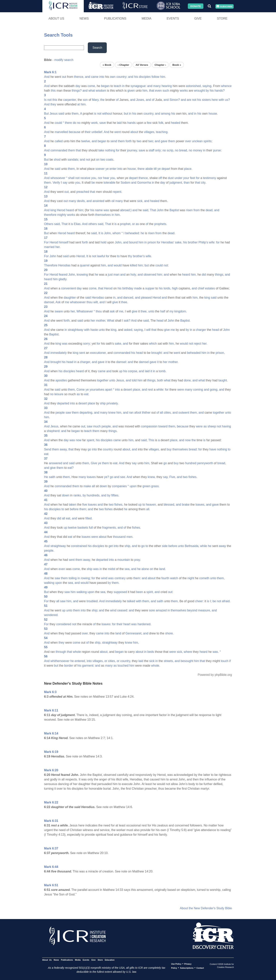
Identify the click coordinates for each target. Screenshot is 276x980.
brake (186, 505)
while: (160, 390)
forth (129, 141)
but (126, 114)
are (189, 100)
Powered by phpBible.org (215, 675)
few (149, 123)
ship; (95, 610)
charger (201, 330)
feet (193, 178)
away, (64, 449)
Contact (200, 968)
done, (188, 380)
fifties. (115, 495)
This (151, 440)
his (136, 77)
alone (145, 569)
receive (85, 178)
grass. (155, 486)
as (137, 224)
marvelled (61, 132)
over (188, 141)
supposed (120, 592)
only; (158, 150)
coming (198, 390)
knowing (82, 275)
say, (166, 477)
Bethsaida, (192, 546)
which (153, 344)
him (141, 242)
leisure (59, 394)
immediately (59, 353)
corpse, (133, 371)
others (93, 224)
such (166, 91)
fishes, (119, 505)
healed (176, 123)
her (93, 321)
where (188, 652)
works (184, 91)
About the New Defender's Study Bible (206, 908)
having (226, 426)
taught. (223, 380)
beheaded (194, 353)
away (222, 546)
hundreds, (93, 495)
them (121, 141)
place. (188, 169)
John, (108, 233)
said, (146, 210)
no (79, 123)
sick (152, 661)
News (84, 18)
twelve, (86, 141)
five (85, 505)
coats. (110, 160)
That (153, 210)
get (111, 546)
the (102, 100)
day (78, 86)
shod (57, 160)
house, (132, 169)
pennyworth (205, 463)
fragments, (109, 528)
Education (110, 960)
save (103, 123)
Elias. (78, 224)
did (204, 275)
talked (131, 601)
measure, (204, 610)
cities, (168, 413)
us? (228, 100)
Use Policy (176, 964)
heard (70, 210)
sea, (127, 569)
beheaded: (133, 233)
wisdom (101, 91)
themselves (103, 215)
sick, (140, 201)
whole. (156, 666)
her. (58, 247)
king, (114, 330)
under (178, 178)
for (118, 150)
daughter (70, 298)
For (46, 242)
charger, (85, 362)
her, (73, 311)
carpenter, (70, 100)
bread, (184, 150)
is (95, 114)
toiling (73, 578)
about (134, 132)
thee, (144, 311)
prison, (220, 353)
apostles (61, 380)
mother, (101, 321)
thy (130, 256)
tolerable (109, 183)
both (160, 380)
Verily (56, 183)
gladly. (63, 279)
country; (122, 77)
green (146, 486)
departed (63, 403)
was (106, 210)
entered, (80, 661)
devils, (81, 201)
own (113, 77)
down (103, 486)
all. (148, 509)
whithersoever (60, 661)
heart (127, 624)
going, (214, 390)
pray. (137, 560)
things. (113, 431)
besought (187, 661)
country (108, 449)
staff (151, 150)
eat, (69, 518)
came (95, 77)
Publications (115, 18)
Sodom (125, 183)
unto (151, 311)
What (110, 321)
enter (113, 169)
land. (163, 569)
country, (149, 114)
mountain (124, 560)
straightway (76, 330)
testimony (209, 178)
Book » (177, 65)
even (158, 91)
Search (97, 48)
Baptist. (185, 321)
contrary (120, 578)
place (91, 403)
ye (107, 169)
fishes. (193, 477)
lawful (101, 256)
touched (123, 666)
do (75, 123)
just (110, 275)
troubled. (92, 601)
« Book (107, 65)
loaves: (106, 624)
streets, (169, 661)
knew (112, 413)
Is (45, 100)
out (64, 77)
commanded (59, 150)
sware (59, 311)
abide (149, 169)
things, (220, 275)
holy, (134, 275)
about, (127, 449)
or (133, 224)
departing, (86, 413)
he (142, 233)
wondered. (51, 615)
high (175, 288)
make (87, 486)
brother (193, 242)
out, (67, 192)
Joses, (140, 100)
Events (173, 18)
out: (171, 592)
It (99, 233)
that (152, 91)
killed (133, 265)
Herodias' (168, 242)
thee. (125, 302)
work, (95, 123)
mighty (62, 215)
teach (118, 86)
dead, (209, 210)
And (47, 77)
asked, (129, 330)
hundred (191, 463)
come (76, 643)
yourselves (97, 390)
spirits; (208, 141)
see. (123, 477)
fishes (109, 509)
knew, (152, 477)
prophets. (161, 224)
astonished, (194, 86)
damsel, (49, 302)
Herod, (81, 256)
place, (137, 390)
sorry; (87, 344)
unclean (197, 141)
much (97, 426)
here (215, 100)
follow (155, 77)
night (191, 578)
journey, (132, 150)
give (115, 302)
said (61, 114)
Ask (58, 302)
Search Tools (58, 35)
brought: (157, 353)
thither (146, 413)
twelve (72, 528)
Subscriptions (187, 968)
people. (49, 551)
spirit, (150, 592)
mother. (173, 362)
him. (163, 77)
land (118, 633)
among (166, 114)
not (49, 100)
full (91, 528)
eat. (87, 394)
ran (131, 413)
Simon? (175, 100)
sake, (179, 242)
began (105, 86)
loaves (91, 477)
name (99, 210)
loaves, (200, 505)
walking (49, 583)
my (171, 311)
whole (77, 652)
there (68, 123)
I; (211, 601)
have (213, 449)
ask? (127, 321)
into (102, 77)
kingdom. (181, 311)
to (118, 256)
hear (106, 178)
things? (77, 91)
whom (117, 233)
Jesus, (120, 380)
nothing (110, 150)
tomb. (163, 371)
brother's (139, 256)
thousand (119, 537)
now (78, 440)
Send (48, 449)
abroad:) (126, 210)
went (118, 132)
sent (82, 353)
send (114, 141)
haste (94, 330)
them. (48, 183)
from (197, 210)
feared (63, 275)
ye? (107, 477)
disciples (145, 77)
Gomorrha (144, 183)
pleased (146, 298)
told (134, 380)
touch (225, 661)
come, (92, 86)
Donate (196, 6)
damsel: (122, 362)
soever (100, 169)
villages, (149, 132)
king (53, 210)
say (65, 183)
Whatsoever (85, 311)
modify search (64, 60)
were (181, 390)
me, (122, 311)
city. (203, 183)
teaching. (162, 132)
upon (133, 486)
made (138, 288)
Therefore (51, 265)
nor (100, 178)
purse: (217, 150)
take (101, 150)
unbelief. (97, 132)
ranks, (78, 495)
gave (164, 141)
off (160, 178)
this (53, 91)
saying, (207, 86)
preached (83, 192)
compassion (149, 426)
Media (147, 18)
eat (70, 537)
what (92, 91)
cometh (204, 578)
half (163, 311)
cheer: (199, 601)
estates (210, 288)
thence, (79, 77)
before (74, 509)
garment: (88, 666)
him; (81, 210)
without (107, 114)
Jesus (53, 114)
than (187, 183)
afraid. (226, 601)
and (87, 77)
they (53, 104)
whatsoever (78, 302)
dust (171, 178)
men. (130, 537)
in (123, 86)
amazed (161, 610)
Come (81, 390)
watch (174, 578)
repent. (117, 192)
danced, (129, 298)
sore (152, 610)
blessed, (169, 505)
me (67, 302)
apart (108, 390)
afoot (138, 413)
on (98, 160)
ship (103, 403)
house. (213, 114)
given (131, 91)
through (61, 652)
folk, (161, 123)
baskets (83, 528)
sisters (206, 100)
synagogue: (138, 86)
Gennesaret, (134, 633)
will (148, 330)
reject (198, 344)
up (121, 371)
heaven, (151, 505)
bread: (193, 449)
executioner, (98, 353)
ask (112, 311)
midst (112, 569)
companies (119, 486)
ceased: (123, 610)
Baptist (174, 210)
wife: (212, 242)
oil (113, 201)
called (59, 141)
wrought (199, 91)
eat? (71, 468)
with (221, 100)
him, (145, 91)
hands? (220, 91)
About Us (56, 18)
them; (83, 509)
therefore (50, 215)
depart (166, 169)
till (155, 169)
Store (222, 18)
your (186, 178)
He (46, 477)
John (160, 210)
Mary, (96, 100)
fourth (165, 578)
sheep (212, 426)
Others (49, 224)
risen (189, 210)
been (140, 592)
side (165, 546)
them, (76, 114)
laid (119, 123)
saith (52, 477)
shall (71, 178)
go (89, 449)
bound (133, 242)
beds (151, 652)
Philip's (203, 242)
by (207, 91)
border (69, 666)
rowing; (86, 578)
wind (104, 578)
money (198, 150)
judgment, (176, 183)
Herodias (64, 265)
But (46, 114)
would (118, 265)
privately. (113, 403)
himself (64, 242)
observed (150, 275)
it (106, 362)
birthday (128, 288)
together (103, 380)
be (93, 183)
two (139, 141)
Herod (61, 210)
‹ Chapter (123, 65)
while (204, 546)
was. (216, 652)
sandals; (73, 160)
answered (55, 463)
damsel (144, 362)
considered (64, 624)
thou (89, 302)
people (60, 413)
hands (131, 123)
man (116, 275)
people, (107, 426)
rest (150, 390)
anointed (98, 201)
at (78, 104)
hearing (167, 86)
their (88, 132)
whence (226, 86)
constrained (79, 546)
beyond (192, 610)
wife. (149, 256)
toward (163, 426)
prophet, (126, 224)
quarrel (85, 265)
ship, (128, 546)
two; (151, 141)
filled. (89, 518)
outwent (184, 413)
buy (169, 449)
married (49, 247)
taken (73, 505)
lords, (167, 288)
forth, (67, 321)
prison (152, 242)
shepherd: (53, 431)
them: (137, 578)
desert (128, 390)
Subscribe (224, 6)
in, (115, 298)
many (157, 86)
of (117, 100)
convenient (69, 288)
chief (201, 288)
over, (85, 633)
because (75, 132)
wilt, (96, 302)
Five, (173, 477)
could (58, 123)
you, (94, 178)
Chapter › (160, 65)
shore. (169, 633)
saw (68, 413)
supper (150, 288)
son (85, 100)
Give (198, 18)
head (160, 321)
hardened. (144, 624)
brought (56, 362)
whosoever (58, 178)
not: (166, 265)
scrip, (170, 150)
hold (103, 242)
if (230, 661)
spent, (91, 440)
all (161, 413)
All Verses (142, 65)
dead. (171, 233)
